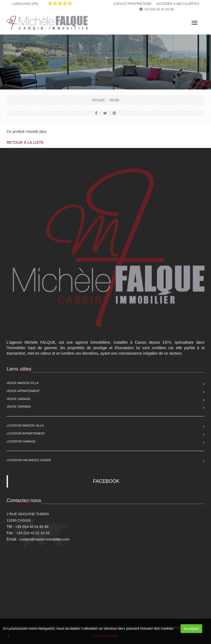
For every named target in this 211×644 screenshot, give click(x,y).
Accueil (98, 100)
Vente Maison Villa (23, 383)
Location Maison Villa (25, 425)
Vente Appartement (23, 391)
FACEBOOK (106, 481)
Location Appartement (26, 433)
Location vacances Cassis (29, 460)
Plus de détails (105, 636)
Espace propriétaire (133, 4)
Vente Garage (19, 399)
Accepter (191, 629)
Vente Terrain (19, 407)
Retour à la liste (25, 142)
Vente (114, 100)
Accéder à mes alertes (178, 4)
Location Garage (21, 441)
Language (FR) (25, 4)
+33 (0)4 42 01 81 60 (159, 9)
